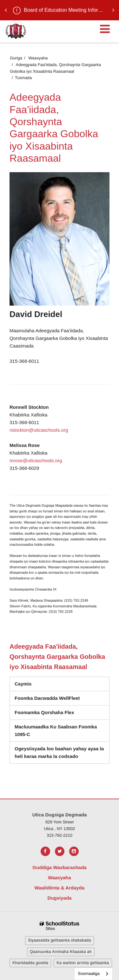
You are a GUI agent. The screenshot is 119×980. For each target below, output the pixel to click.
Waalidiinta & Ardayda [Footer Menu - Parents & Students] (60, 888)
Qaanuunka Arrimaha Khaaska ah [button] (61, 952)
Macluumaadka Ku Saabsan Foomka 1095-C (56, 733)
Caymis (23, 684)
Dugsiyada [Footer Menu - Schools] (60, 898)
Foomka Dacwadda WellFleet (55, 700)
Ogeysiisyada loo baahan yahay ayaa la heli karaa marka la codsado (59, 752)
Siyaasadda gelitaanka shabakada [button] (59, 940)
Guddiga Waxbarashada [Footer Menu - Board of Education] (59, 867)
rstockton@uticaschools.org (39, 430)
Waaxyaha (38, 58)
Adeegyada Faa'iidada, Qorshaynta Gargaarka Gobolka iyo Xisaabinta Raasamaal (57, 657)
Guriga (16, 58)
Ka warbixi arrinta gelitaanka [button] (83, 963)
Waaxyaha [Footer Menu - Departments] (60, 878)
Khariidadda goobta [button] (30, 963)
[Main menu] (105, 29)
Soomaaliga (89, 973)
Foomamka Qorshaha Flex (44, 712)
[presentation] (6, 10)
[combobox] (93, 974)
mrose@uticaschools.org (36, 460)
